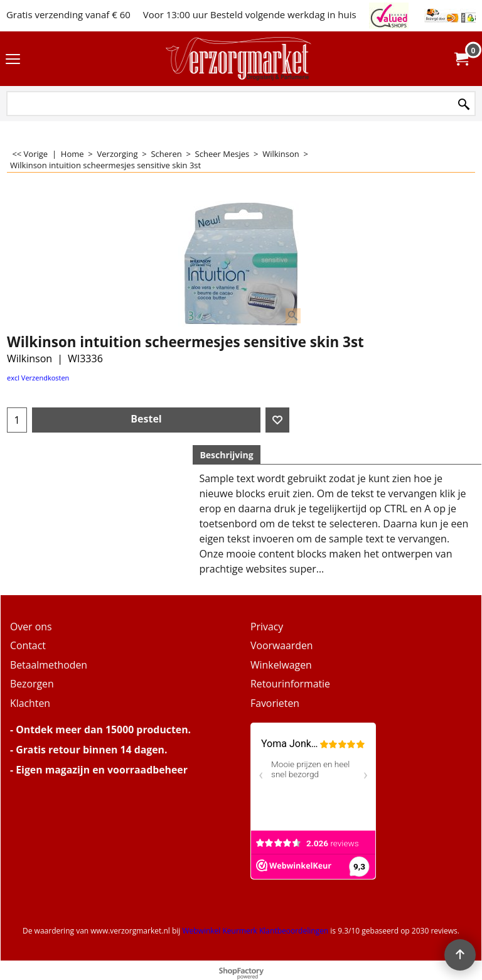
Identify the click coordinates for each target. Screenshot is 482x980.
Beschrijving (226, 455)
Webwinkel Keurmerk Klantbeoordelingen (255, 931)
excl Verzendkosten (38, 378)
